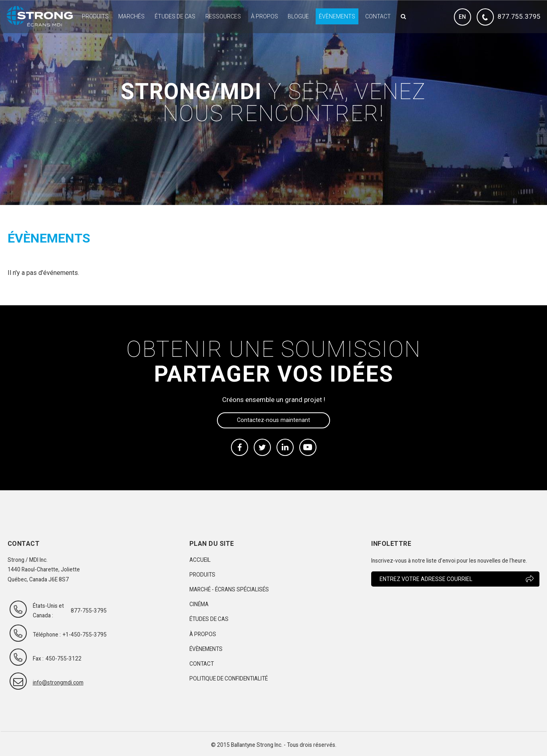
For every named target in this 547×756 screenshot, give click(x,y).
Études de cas (175, 16)
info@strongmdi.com (51, 682)
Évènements (337, 16)
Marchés (131, 16)
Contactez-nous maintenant (273, 420)
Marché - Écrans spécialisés (229, 589)
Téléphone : (47, 635)
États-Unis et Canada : (48, 611)
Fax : (38, 659)
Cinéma (199, 604)
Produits (95, 16)
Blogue (298, 16)
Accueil (200, 560)
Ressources (223, 16)
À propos (265, 16)
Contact (378, 16)
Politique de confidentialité (229, 678)
